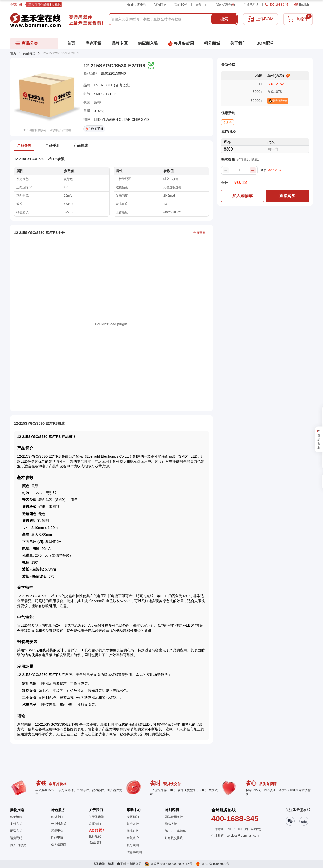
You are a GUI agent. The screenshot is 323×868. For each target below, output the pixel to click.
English (302, 5)
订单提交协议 (174, 838)
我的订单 (160, 5)
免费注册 (16, 5)
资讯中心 (57, 830)
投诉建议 (95, 836)
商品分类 (29, 53)
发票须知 (133, 817)
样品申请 (57, 837)
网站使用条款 (174, 817)
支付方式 (16, 824)
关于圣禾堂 (96, 817)
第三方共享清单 (175, 831)
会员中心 (202, 5)
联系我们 (95, 824)
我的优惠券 (225, 5)
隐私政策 (171, 824)
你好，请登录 (137, 5)
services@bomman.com (243, 836)
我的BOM (181, 5)
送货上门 (57, 817)
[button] (96, 842)
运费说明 (16, 838)
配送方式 (16, 831)
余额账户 (133, 838)
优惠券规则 (134, 852)
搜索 (224, 19)
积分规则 (133, 845)
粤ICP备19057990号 (215, 864)
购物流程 (16, 817)
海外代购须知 (19, 845)
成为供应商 (59, 845)
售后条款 (133, 824)
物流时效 (133, 831)
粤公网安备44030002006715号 (171, 864)
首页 (13, 53)
